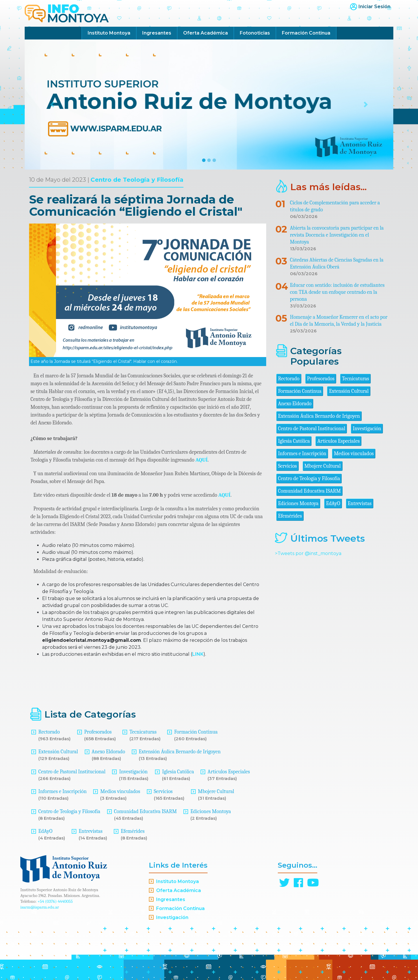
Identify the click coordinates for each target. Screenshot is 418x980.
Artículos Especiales (229, 772)
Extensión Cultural (58, 752)
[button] (52, 105)
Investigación (133, 772)
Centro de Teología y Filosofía (137, 180)
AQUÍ (201, 460)
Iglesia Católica (178, 772)
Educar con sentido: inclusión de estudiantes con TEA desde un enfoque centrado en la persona (337, 292)
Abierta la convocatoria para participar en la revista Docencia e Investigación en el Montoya (337, 235)
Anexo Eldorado (108, 752)
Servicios (163, 791)
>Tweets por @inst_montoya (308, 553)
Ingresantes (157, 33)
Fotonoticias (255, 33)
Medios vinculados (120, 791)
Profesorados (98, 732)
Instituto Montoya (109, 33)
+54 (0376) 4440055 (55, 901)
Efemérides (133, 831)
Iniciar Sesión (374, 7)
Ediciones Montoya (211, 811)
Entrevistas (91, 831)
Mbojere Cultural (216, 791)
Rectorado (49, 732)
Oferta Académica (206, 33)
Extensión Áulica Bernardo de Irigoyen (180, 752)
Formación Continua (306, 33)
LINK (198, 654)
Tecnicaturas (143, 732)
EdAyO (45, 831)
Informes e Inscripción (62, 791)
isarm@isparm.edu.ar (40, 907)
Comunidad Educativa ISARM (145, 811)
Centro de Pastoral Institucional (72, 772)
